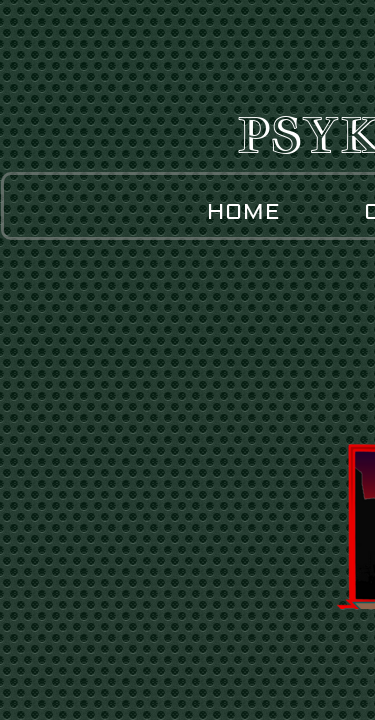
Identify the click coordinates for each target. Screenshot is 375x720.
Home (244, 212)
